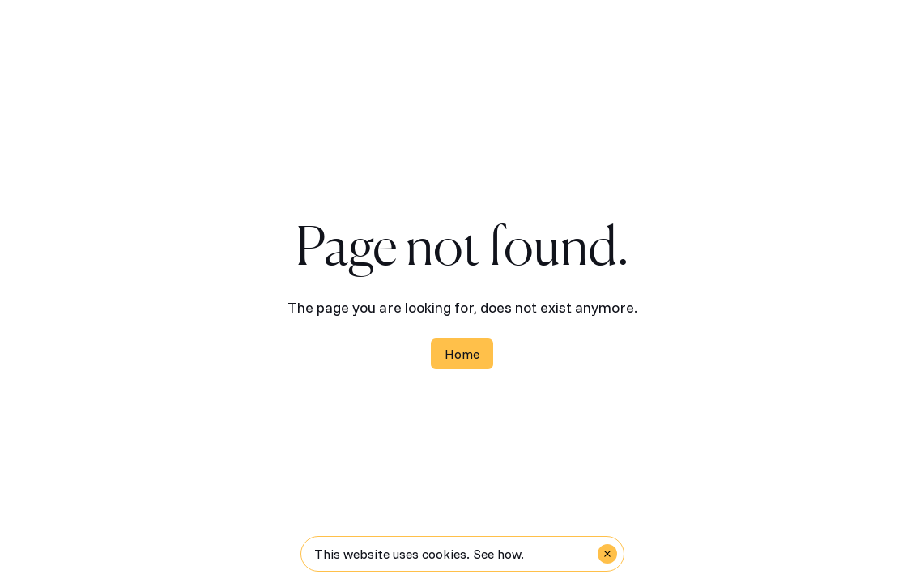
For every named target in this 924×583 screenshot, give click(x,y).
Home (462, 354)
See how (497, 554)
